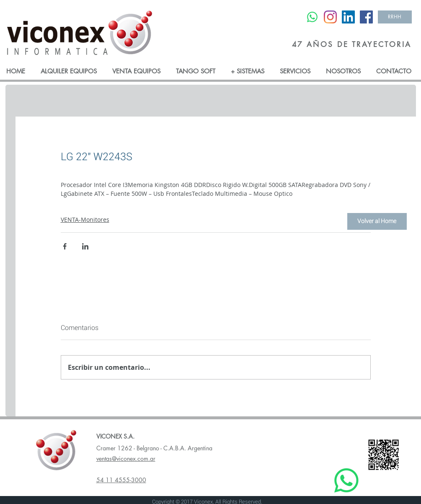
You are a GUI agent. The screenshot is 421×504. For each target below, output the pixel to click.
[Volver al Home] (377, 221)
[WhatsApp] (312, 17)
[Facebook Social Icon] (366, 17)
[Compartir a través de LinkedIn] (85, 246)
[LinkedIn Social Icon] (348, 17)
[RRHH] (395, 17)
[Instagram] (330, 17)
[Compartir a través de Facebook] (65, 246)
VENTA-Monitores (85, 220)
